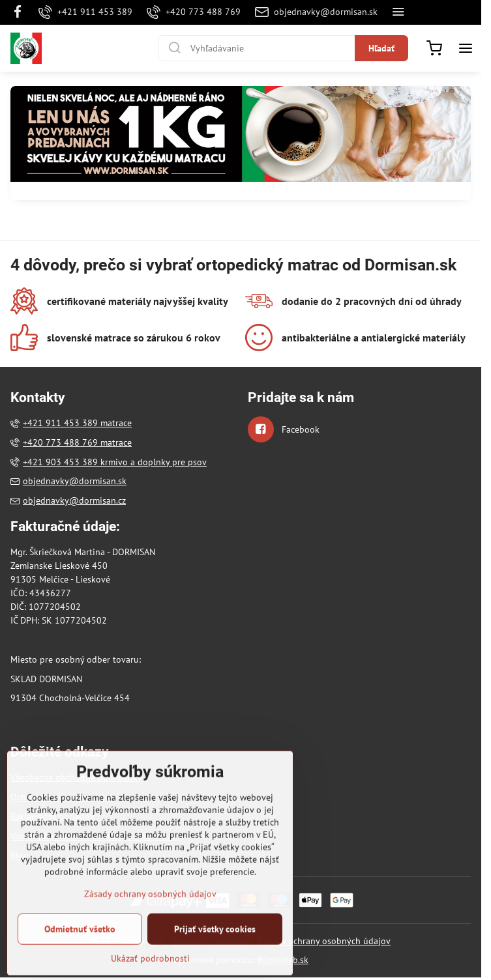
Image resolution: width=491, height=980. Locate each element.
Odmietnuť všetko (80, 959)
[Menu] (466, 48)
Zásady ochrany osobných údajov (324, 941)
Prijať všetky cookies (215, 959)
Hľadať (381, 48)
